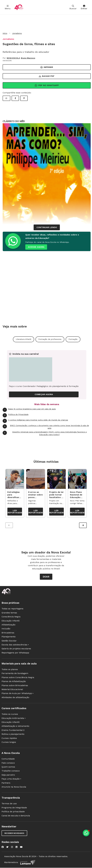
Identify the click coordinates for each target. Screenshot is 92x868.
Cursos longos (9, 743)
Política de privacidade (13, 812)
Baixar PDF (47, 76)
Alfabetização (9, 625)
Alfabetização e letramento (15, 727)
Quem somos (8, 767)
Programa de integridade (14, 808)
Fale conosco (8, 764)
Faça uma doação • (11, 779)
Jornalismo (17, 33)
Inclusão (6, 629)
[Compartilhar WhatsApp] (6, 98)
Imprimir (47, 67)
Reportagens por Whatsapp (15, 653)
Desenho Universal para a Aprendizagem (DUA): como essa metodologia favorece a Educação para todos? (45, 433)
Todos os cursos (10, 715)
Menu (8, 7)
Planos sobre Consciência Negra (18, 678)
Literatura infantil (24, 339)
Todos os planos (10, 670)
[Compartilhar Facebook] (15, 98)
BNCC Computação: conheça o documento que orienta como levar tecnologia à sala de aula (46, 427)
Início (5, 33)
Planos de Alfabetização (14, 682)
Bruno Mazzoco (28, 58)
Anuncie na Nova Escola (14, 787)
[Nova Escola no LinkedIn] (16, 848)
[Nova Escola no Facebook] (3, 848)
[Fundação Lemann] (28, 863)
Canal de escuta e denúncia (16, 816)
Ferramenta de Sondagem (15, 674)
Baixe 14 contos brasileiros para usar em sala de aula (29, 410)
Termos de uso (9, 804)
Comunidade (8, 759)
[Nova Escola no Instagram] (12, 848)
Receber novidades (14, 834)
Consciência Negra (11, 617)
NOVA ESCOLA (13, 58)
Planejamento (9, 637)
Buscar (73, 7)
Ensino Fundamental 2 (13, 731)
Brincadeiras (8, 633)
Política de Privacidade (16, 415)
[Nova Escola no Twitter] (7, 848)
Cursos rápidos (9, 739)
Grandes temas (9, 613)
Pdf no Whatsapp (47, 85)
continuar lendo (47, 227)
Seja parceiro (8, 775)
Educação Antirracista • (14, 719)
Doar (46, 577)
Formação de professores (50, 339)
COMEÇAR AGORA (44, 394)
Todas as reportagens (12, 609)
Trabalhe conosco (11, 771)
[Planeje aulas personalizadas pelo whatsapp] (86, 833)
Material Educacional (12, 690)
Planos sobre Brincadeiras (15, 686)
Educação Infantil (11, 621)
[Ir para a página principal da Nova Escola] (19, 7)
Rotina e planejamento (13, 735)
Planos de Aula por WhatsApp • (17, 694)
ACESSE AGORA (36, 247)
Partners (6, 784)
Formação (73, 339)
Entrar (84, 7)
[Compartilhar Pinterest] (24, 98)
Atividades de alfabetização (15, 698)
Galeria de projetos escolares (16, 649)
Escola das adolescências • (15, 645)
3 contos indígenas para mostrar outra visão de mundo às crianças (35, 421)
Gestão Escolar (9, 641)
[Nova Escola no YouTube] (21, 848)
